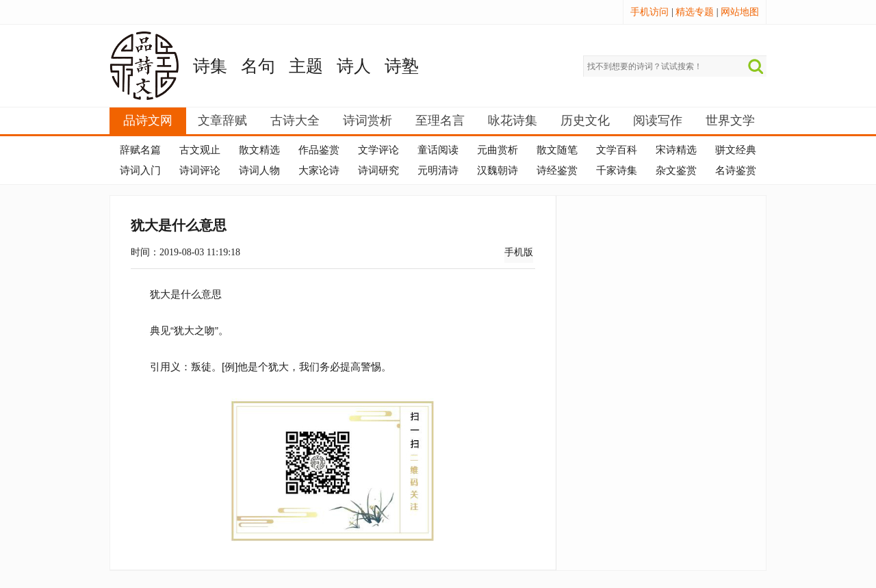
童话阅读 (438, 150)
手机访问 (649, 12)
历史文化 (585, 120)
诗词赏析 (368, 120)
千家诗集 (617, 170)
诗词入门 (140, 170)
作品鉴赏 (319, 150)
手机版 (519, 252)
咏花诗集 (513, 120)
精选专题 (695, 12)
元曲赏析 (498, 150)
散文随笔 (557, 150)
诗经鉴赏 (557, 170)
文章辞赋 (222, 120)
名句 (258, 66)
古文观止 (200, 150)
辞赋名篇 (140, 150)
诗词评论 (200, 170)
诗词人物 (259, 170)
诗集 (210, 66)
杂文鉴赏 (676, 170)
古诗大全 (295, 120)
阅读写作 (658, 120)
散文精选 (259, 150)
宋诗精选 (676, 150)
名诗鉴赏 (736, 170)
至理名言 (440, 120)
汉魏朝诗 (498, 170)
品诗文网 (148, 120)
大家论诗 (319, 170)
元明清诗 (438, 170)
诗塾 (402, 66)
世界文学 (730, 120)
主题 (306, 66)
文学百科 (617, 150)
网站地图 (740, 12)
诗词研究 (378, 170)
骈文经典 (736, 150)
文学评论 (378, 150)
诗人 (354, 66)
